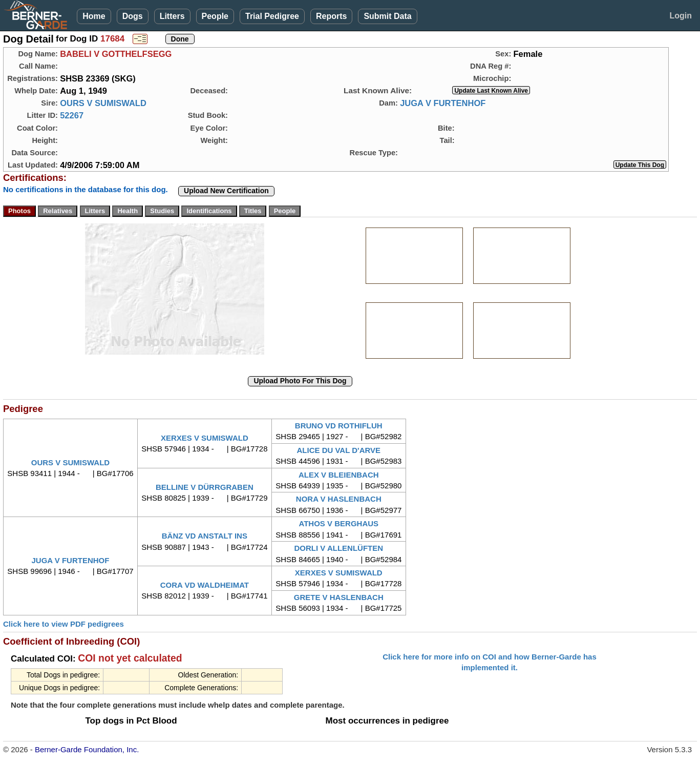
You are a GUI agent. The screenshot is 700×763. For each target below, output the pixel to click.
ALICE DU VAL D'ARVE (338, 450)
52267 (72, 115)
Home (94, 16)
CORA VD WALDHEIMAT (205, 585)
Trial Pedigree (272, 16)
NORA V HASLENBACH (339, 499)
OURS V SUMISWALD (103, 103)
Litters (172, 16)
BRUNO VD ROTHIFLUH (339, 426)
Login (681, 16)
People (215, 16)
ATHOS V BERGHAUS (338, 523)
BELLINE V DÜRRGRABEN (205, 487)
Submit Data (387, 16)
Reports (331, 16)
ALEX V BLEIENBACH (339, 475)
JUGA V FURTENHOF (443, 103)
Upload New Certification (226, 191)
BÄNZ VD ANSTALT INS (205, 536)
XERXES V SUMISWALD (205, 438)
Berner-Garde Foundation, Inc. (87, 749)
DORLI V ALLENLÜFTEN (338, 548)
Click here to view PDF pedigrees (63, 624)
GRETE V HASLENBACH (339, 597)
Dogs (133, 16)
